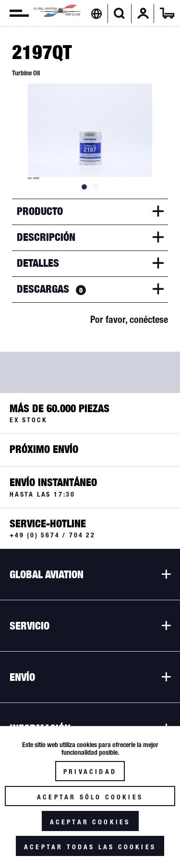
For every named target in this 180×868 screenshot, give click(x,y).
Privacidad (90, 772)
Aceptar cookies (90, 822)
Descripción (46, 237)
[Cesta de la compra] (167, 13)
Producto (40, 211)
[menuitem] (14, 13)
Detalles (38, 263)
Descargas (51, 289)
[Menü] (14, 13)
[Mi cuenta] (143, 13)
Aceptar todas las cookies (90, 847)
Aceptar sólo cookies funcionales (90, 800)
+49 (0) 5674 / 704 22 (53, 535)
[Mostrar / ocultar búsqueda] (119, 13)
